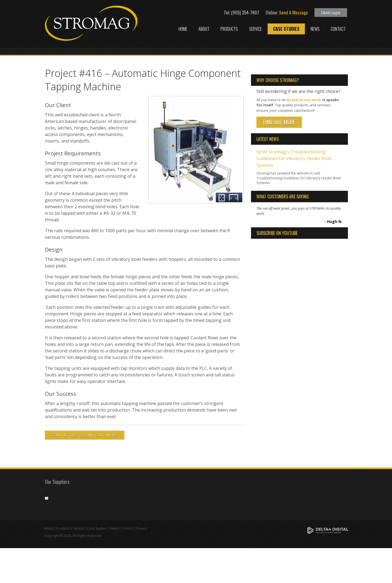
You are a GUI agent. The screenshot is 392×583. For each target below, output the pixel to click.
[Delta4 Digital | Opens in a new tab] (328, 565)
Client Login (331, 13)
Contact (338, 29)
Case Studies (286, 29)
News (315, 29)
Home (183, 29)
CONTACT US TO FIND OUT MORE (85, 435)
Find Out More (279, 122)
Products (229, 29)
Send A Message (293, 12)
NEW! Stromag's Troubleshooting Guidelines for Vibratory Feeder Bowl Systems (294, 158)
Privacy (142, 563)
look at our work (305, 100)
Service (255, 29)
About (204, 29)
